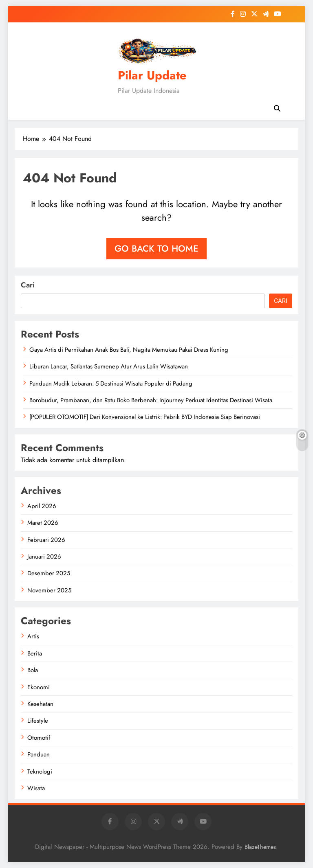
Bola (33, 670)
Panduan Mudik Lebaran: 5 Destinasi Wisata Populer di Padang (111, 384)
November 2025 (49, 590)
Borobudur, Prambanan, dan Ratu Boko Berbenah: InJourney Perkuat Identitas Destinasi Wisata (151, 400)
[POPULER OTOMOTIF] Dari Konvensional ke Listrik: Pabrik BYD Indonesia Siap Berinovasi (145, 417)
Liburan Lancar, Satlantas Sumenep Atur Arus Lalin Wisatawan (109, 366)
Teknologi (40, 772)
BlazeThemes (260, 847)
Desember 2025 (49, 573)
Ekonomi (39, 687)
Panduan (39, 754)
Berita (35, 653)
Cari (28, 285)
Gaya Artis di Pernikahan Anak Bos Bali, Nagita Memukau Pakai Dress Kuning (129, 350)
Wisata (36, 788)
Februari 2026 (46, 540)
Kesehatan (40, 704)
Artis (33, 636)
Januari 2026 (44, 557)
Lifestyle (38, 721)
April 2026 (42, 506)
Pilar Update (152, 75)
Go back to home (156, 248)
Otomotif (39, 738)
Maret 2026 (43, 523)
